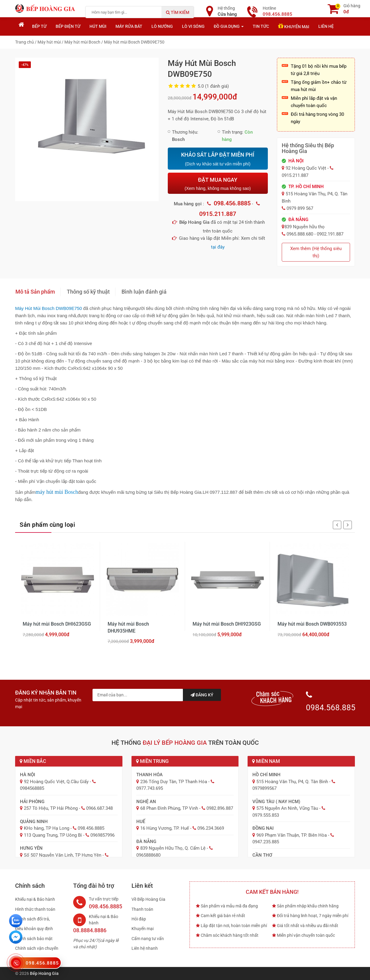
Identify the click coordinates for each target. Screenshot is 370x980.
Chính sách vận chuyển (37, 948)
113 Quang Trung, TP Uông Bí (53, 835)
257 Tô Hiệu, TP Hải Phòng (51, 808)
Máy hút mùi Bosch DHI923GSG (227, 624)
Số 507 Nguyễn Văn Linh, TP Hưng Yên (63, 855)
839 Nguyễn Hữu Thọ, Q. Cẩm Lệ (173, 848)
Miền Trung (152, 761)
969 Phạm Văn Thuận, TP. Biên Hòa (292, 835)
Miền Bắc (33, 761)
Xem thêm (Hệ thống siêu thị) (316, 252)
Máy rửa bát (129, 26)
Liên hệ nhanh (145, 948)
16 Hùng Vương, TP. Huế (165, 828)
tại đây (218, 247)
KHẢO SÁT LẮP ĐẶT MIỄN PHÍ (218, 159)
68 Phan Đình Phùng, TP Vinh (169, 808)
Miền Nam (266, 761)
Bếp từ (39, 26)
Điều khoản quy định (34, 929)
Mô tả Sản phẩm (35, 292)
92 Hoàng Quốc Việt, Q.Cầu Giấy (56, 782)
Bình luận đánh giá (144, 292)
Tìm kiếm (178, 12)
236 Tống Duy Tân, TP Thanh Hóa (174, 782)
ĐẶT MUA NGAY (218, 184)
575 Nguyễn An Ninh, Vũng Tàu (287, 808)
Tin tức (261, 26)
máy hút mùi (50, 492)
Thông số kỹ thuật (88, 292)
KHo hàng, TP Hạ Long (47, 828)
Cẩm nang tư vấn (148, 939)
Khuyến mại (294, 26)
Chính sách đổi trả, (32, 919)
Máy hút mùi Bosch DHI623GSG (57, 624)
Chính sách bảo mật (34, 939)
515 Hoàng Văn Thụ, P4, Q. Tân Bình (292, 782)
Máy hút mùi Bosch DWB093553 (312, 624)
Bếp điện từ (68, 26)
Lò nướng (162, 26)
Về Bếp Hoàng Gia (148, 899)
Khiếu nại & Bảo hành (35, 899)
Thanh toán (142, 909)
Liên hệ (326, 26)
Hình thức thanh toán (35, 909)
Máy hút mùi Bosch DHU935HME (128, 627)
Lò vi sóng (193, 26)
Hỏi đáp (139, 919)
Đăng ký (202, 695)
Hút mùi (98, 26)
